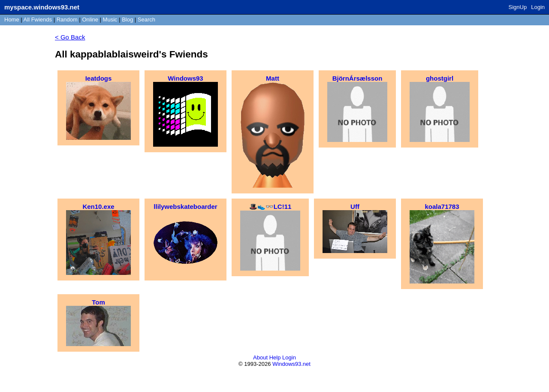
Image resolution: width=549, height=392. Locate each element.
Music (110, 20)
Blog (127, 20)
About (260, 357)
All (38, 20)
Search (146, 20)
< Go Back (70, 37)
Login (538, 7)
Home (12, 20)
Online (90, 20)
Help (275, 357)
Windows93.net (291, 364)
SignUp (518, 7)
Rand (67, 20)
